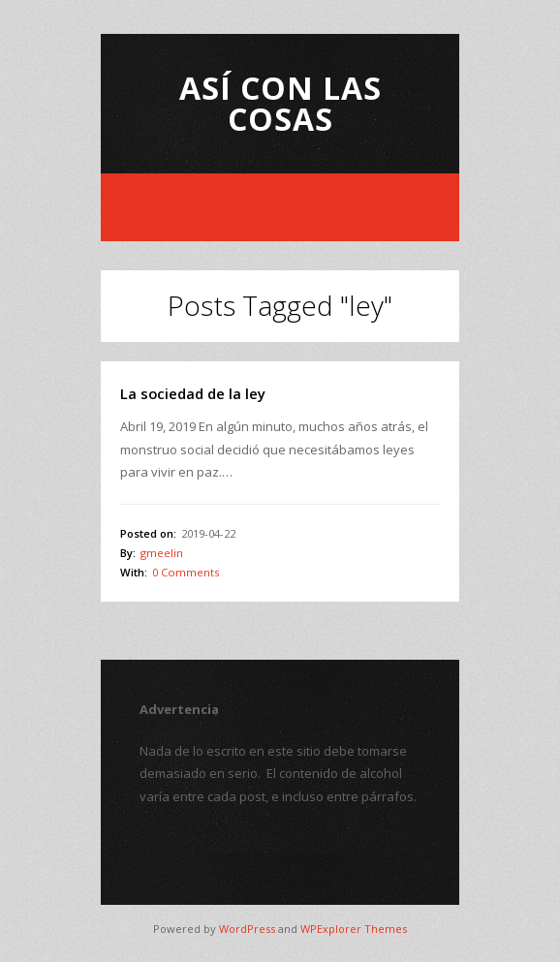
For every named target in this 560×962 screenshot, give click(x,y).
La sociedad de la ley (193, 393)
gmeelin (162, 553)
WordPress (247, 929)
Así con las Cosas (280, 103)
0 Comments (186, 572)
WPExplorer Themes (354, 929)
